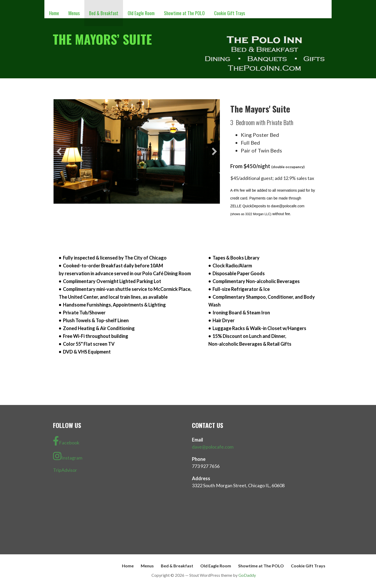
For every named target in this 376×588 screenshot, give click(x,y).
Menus (74, 13)
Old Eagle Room (141, 13)
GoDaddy (247, 575)
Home (54, 13)
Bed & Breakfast (104, 13)
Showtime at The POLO (184, 13)
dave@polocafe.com (213, 447)
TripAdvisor (65, 470)
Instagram (68, 456)
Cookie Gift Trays (230, 13)
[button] (59, 151)
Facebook (66, 441)
